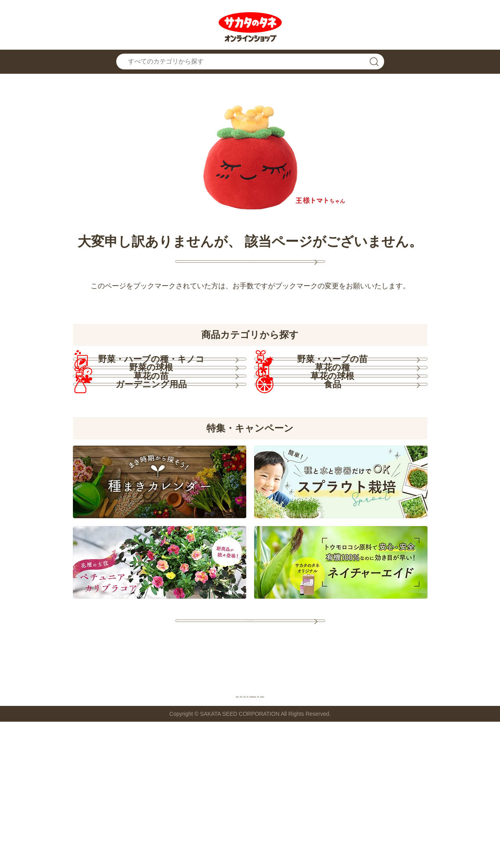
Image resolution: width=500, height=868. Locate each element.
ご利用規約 (172, 840)
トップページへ (250, 271)
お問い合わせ (125, 840)
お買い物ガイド (72, 840)
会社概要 (363, 840)
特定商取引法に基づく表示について (288, 840)
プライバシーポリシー (419, 840)
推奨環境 (212, 840)
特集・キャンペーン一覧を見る (250, 752)
